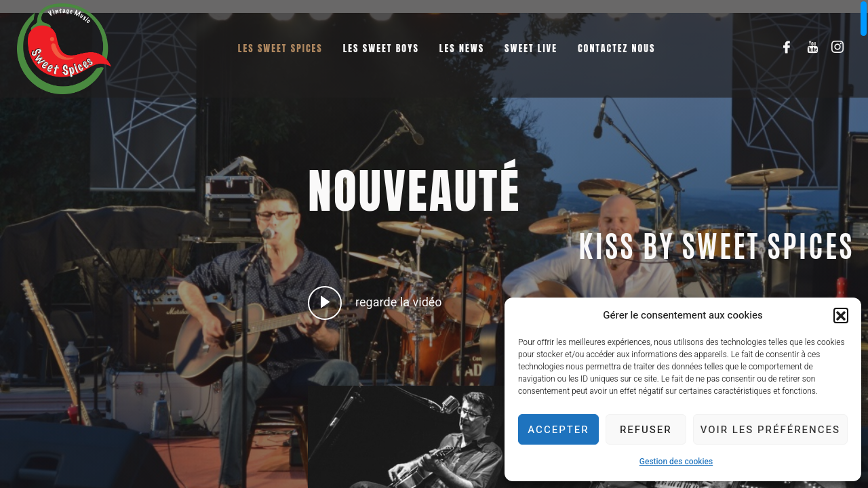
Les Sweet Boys (381, 48)
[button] (841, 315)
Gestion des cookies (676, 462)
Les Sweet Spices (280, 48)
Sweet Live (531, 48)
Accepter (558, 430)
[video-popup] (325, 303)
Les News (462, 48)
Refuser (646, 430)
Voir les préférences (770, 430)
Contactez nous (616, 48)
